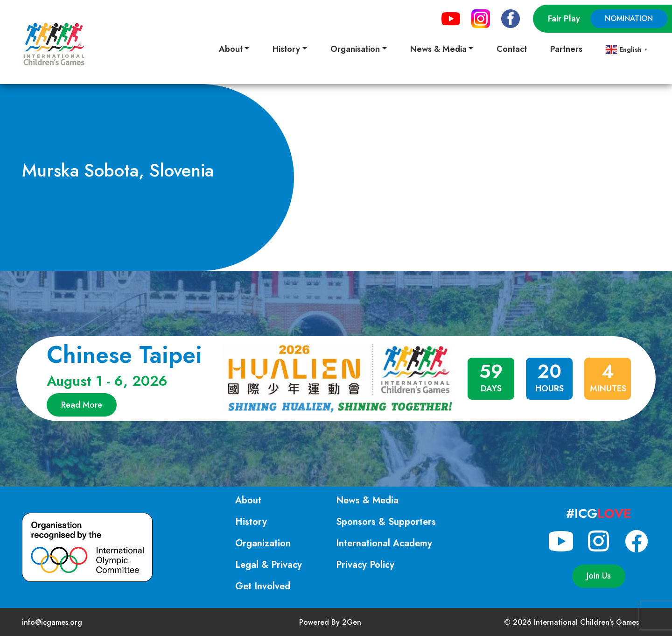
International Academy (384, 543)
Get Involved (263, 586)
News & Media (367, 500)
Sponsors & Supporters (386, 522)
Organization (263, 543)
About (248, 500)
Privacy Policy (365, 565)
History (251, 522)
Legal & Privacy (269, 565)
